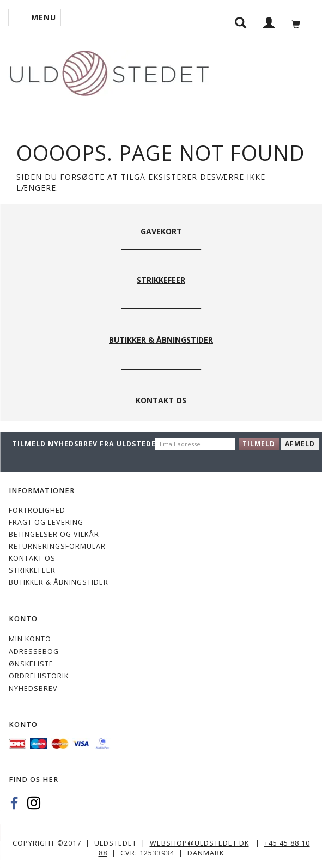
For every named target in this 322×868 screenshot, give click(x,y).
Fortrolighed (37, 510)
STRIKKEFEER (32, 570)
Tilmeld (259, 444)
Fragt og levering (46, 522)
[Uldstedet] (109, 71)
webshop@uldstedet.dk (199, 843)
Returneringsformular (57, 546)
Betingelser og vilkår (54, 534)
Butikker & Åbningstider (59, 582)
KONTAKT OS (32, 558)
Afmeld (300, 444)
